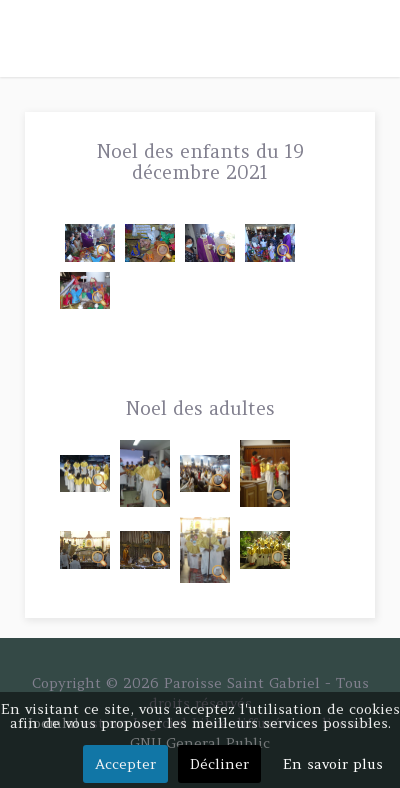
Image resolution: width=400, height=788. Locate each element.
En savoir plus (333, 764)
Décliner (219, 764)
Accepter (125, 764)
